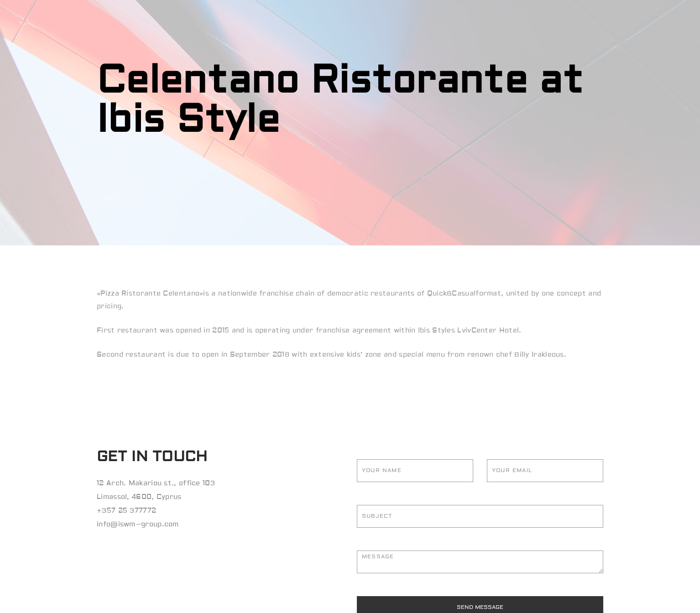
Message (480, 562)
